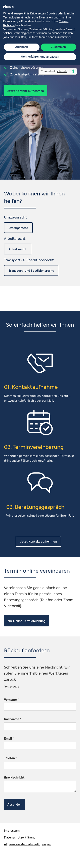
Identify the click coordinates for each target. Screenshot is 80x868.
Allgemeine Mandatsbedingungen (28, 844)
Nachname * (13, 719)
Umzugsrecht (18, 228)
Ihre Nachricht (14, 777)
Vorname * (11, 699)
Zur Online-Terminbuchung (26, 621)
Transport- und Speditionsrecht (31, 270)
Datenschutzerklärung (20, 837)
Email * (9, 738)
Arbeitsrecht (18, 249)
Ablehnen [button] (22, 47)
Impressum (12, 830)
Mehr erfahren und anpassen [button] (40, 57)
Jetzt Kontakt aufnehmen (26, 91)
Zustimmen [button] (58, 47)
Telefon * (10, 758)
